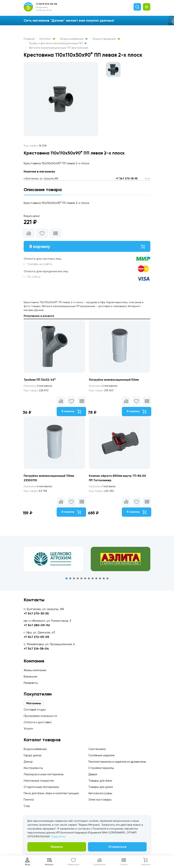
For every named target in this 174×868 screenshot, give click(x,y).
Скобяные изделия (101, 755)
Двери (93, 774)
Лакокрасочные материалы (44, 774)
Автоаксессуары (100, 793)
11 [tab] (104, 579)
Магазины (34, 703)
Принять (57, 847)
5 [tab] (81, 579)
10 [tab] (100, 579)
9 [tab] (96, 579)
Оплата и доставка (38, 722)
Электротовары (100, 800)
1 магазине (102, 486)
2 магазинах (38, 386)
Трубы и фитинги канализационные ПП (58, 43)
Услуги (28, 729)
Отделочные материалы (41, 787)
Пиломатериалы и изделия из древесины (117, 762)
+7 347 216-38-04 (36, 649)
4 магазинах (103, 386)
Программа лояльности (40, 716)
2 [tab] (70, 579)
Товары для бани (100, 781)
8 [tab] (93, 579)
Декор (28, 762)
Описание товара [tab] (43, 189)
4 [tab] (78, 579)
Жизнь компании (35, 670)
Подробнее (58, 836)
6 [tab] (85, 579)
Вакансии (30, 676)
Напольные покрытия (39, 781)
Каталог (47, 39)
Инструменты (33, 768)
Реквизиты (31, 683)
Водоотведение (106, 39)
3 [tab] (74, 579)
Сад (27, 806)
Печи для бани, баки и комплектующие (51, 793)
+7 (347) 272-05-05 (46, 4)
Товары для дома (101, 787)
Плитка (29, 800)
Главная (29, 39)
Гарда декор (33, 755)
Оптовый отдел (35, 710)
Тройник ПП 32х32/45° (40, 380)
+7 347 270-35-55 (127, 179)
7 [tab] (89, 579)
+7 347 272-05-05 (36, 637)
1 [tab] (67, 579)
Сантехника (97, 749)
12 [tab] (107, 579)
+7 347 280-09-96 (37, 625)
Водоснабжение (74, 39)
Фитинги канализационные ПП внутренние (59, 48)
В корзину (87, 246)
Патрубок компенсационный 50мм (114, 380)
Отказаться (117, 847)
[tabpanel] (53, 559)
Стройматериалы (101, 768)
